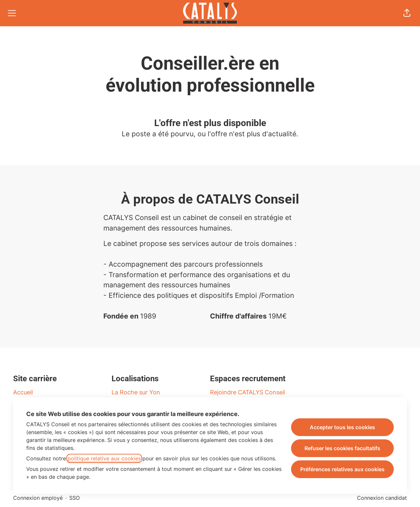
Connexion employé (38, 498)
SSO (74, 498)
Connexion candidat (382, 498)
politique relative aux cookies (104, 458)
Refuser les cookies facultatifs (342, 448)
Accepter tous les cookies (342, 427)
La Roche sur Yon (136, 392)
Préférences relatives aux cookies (342, 469)
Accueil (23, 392)
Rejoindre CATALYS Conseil (248, 392)
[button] (407, 13)
